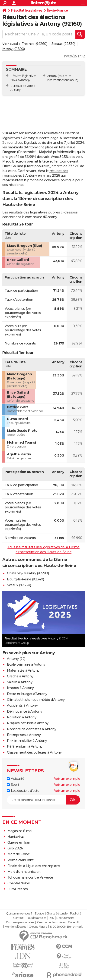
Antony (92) (16, 659)
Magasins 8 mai (20, 831)
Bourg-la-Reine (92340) (25, 579)
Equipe (39, 914)
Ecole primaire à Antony (26, 664)
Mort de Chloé (19, 854)
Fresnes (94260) (34, 44)
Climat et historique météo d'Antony (36, 700)
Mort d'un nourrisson (24, 872)
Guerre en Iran (19, 842)
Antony (52, 76)
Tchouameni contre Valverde (30, 877)
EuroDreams (18, 889)
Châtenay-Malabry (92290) (28, 573)
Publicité (76, 914)
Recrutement (65, 918)
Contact (18, 918)
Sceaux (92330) (63, 44)
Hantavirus (16, 837)
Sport (13, 785)
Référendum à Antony (25, 746)
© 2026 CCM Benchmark (66, 927)
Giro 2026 (15, 848)
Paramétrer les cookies (51, 922)
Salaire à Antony (20, 682)
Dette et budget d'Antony (27, 694)
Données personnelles (20, 922)
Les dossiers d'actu (23, 791)
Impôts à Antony (20, 688)
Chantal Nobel (19, 883)
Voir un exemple (67, 779)
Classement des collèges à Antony (34, 752)
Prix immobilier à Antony (27, 741)
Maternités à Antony (23, 670)
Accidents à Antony (22, 705)
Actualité (16, 779)
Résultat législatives (27, 10)
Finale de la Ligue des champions (34, 866)
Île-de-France (57, 10)
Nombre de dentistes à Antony (32, 729)
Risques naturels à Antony (28, 723)
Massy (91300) (14, 49)
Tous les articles (36, 918)
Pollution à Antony (22, 717)
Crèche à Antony (20, 676)
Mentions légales (15, 927)
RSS (51, 918)
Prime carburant (21, 860)
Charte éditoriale (57, 914)
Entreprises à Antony (24, 735)
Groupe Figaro (38, 927)
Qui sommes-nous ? (19, 914)
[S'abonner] (43, 800)
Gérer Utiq (75, 922)
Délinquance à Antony (24, 711)
